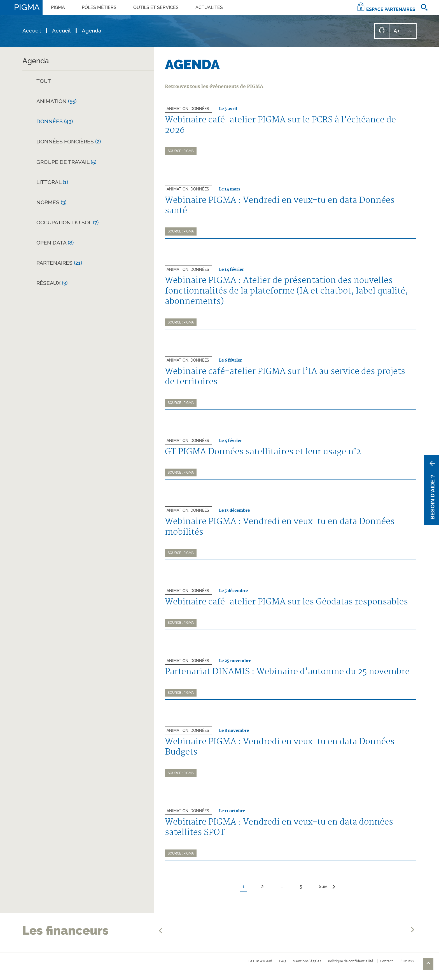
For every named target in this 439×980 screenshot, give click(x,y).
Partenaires (59, 263)
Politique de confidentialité (347, 967)
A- (412, 33)
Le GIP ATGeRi (252, 967)
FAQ (276, 967)
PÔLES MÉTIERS (99, 7)
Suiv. (327, 892)
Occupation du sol (67, 222)
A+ (399, 33)
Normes (51, 202)
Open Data (55, 243)
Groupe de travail (66, 162)
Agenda (36, 61)
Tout (44, 81)
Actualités (209, 7)
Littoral (52, 182)
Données (55, 121)
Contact (385, 967)
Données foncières (69, 141)
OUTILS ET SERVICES (156, 7)
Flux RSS (406, 967)
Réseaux (52, 283)
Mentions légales (301, 967)
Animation (56, 101)
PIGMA (58, 7)
